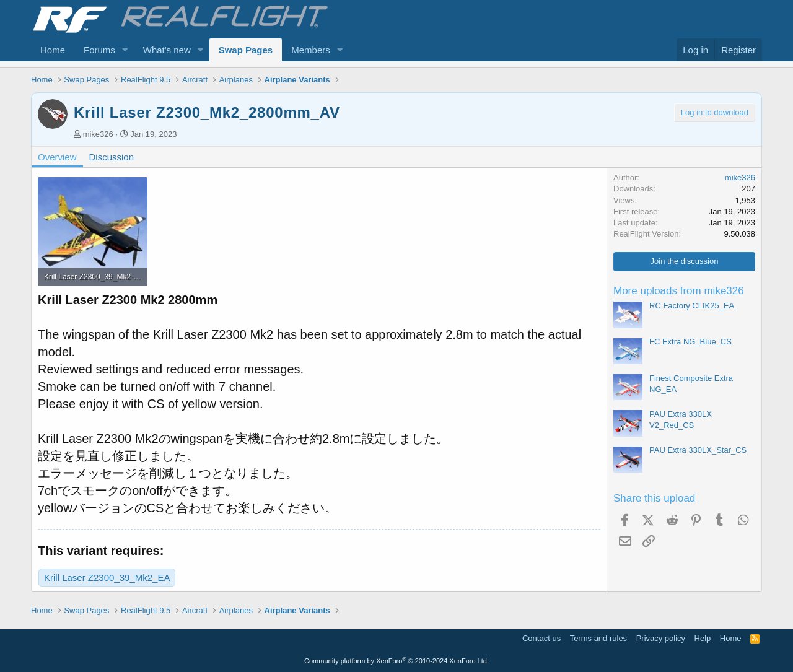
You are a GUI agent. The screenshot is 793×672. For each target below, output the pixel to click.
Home (53, 50)
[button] (125, 50)
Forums (99, 50)
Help (703, 638)
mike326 (98, 134)
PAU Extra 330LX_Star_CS (698, 450)
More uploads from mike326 (679, 291)
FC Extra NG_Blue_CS (690, 342)
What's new (167, 50)
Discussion (112, 157)
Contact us (541, 638)
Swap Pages (246, 50)
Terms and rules (598, 638)
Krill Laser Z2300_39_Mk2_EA (107, 578)
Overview (57, 157)
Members (311, 50)
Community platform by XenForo (396, 661)
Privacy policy (661, 638)
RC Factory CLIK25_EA (692, 306)
